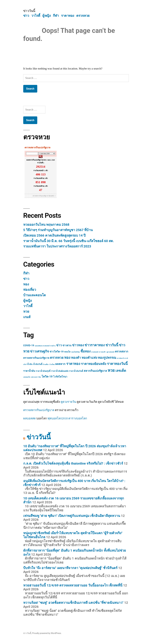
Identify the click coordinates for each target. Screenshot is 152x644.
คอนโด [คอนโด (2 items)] (67, 352)
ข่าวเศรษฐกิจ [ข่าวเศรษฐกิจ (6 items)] (39, 351)
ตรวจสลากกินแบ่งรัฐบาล (39, 410)
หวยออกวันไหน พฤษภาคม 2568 (46, 225)
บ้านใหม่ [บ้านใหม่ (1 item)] (52, 364)
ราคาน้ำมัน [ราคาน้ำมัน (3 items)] (29, 371)
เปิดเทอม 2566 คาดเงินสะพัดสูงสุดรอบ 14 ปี (54, 235)
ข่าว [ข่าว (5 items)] (59, 345)
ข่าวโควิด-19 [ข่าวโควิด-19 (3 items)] (57, 352)
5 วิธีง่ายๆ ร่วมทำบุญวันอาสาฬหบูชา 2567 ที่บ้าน (58, 230)
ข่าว (26, 16)
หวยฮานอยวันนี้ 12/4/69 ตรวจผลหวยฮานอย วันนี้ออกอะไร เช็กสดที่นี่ (73, 585)
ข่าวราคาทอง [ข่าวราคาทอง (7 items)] (95, 345)
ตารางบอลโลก (78, 418)
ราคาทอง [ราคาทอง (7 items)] (73, 364)
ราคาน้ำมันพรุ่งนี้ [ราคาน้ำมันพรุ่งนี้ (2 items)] (43, 371)
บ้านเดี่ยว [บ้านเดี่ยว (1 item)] (46, 364)
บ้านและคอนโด (35, 295)
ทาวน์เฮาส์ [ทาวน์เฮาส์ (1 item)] (120, 358)
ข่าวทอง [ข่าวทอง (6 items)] (78, 345)
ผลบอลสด (29, 418)
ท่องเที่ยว (30, 290)
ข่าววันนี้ (29, 11)
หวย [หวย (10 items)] (111, 370)
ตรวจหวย (83, 16)
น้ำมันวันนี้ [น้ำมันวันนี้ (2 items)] (38, 364)
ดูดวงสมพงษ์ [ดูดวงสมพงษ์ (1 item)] (110, 352)
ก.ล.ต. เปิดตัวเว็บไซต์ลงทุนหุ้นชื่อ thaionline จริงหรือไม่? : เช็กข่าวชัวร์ (73, 463)
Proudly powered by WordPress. (47, 633)
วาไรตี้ (36, 16)
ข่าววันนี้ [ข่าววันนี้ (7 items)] (112, 345)
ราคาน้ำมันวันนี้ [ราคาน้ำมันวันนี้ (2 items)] (76, 371)
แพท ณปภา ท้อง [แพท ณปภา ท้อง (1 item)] (36, 377)
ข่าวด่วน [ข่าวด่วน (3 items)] (67, 345)
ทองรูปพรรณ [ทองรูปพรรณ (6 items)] (107, 358)
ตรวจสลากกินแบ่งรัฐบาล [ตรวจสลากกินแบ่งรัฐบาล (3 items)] (36, 358)
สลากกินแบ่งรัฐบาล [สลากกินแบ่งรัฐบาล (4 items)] (95, 371)
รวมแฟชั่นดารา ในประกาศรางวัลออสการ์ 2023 (57, 246)
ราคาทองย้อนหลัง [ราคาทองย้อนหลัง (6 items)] (94, 364)
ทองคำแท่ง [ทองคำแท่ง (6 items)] (89, 358)
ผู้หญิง (46, 16)
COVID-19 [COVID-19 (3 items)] (29, 345)
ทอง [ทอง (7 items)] (67, 358)
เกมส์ (27, 317)
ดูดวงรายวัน (68, 402)
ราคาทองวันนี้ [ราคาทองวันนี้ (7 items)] (117, 364)
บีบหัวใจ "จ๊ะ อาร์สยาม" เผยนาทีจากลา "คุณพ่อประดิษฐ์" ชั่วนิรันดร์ (70, 568)
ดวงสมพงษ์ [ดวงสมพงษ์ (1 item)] (95, 352)
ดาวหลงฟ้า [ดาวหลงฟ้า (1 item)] (102, 352)
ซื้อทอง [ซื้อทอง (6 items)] (86, 351)
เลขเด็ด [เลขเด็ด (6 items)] (121, 371)
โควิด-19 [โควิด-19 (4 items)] (47, 377)
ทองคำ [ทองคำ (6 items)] (76, 358)
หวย (26, 311)
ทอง (26, 284)
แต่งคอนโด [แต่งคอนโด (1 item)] (27, 377)
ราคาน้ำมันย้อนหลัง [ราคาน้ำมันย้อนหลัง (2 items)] (60, 371)
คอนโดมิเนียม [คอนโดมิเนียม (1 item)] (76, 352)
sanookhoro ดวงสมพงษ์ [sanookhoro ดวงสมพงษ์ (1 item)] (42, 346)
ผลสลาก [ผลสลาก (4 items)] (60, 364)
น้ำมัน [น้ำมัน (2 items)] (30, 364)
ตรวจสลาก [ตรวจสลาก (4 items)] (122, 352)
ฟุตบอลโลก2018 (58, 418)
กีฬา (56, 16)
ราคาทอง (68, 16)
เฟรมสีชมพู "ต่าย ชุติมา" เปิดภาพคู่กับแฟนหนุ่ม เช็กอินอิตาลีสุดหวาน (72, 516)
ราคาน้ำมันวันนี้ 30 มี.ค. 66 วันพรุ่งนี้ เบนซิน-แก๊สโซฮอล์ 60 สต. (69, 241)
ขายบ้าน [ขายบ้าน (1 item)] (53, 346)
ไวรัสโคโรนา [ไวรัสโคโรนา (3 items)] (60, 377)
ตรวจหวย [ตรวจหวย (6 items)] (57, 358)
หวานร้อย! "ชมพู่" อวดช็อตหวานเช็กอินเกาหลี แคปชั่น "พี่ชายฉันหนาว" (73, 603)
